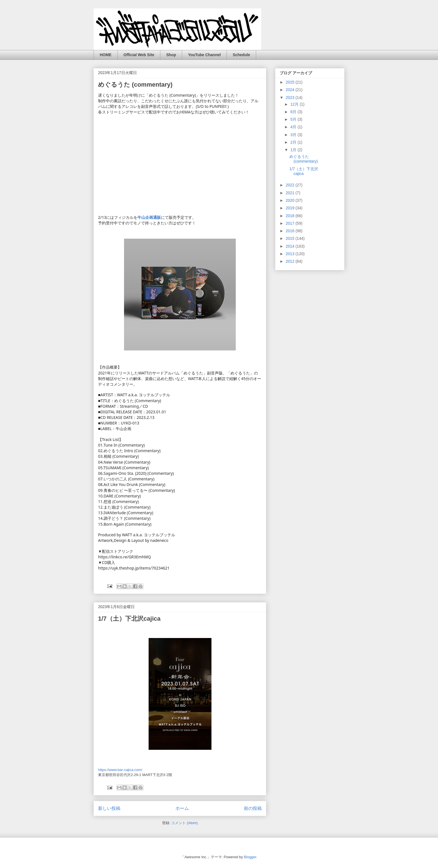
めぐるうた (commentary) (135, 85)
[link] (149, 217)
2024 (291, 90)
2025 (291, 82)
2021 (291, 193)
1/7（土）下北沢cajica (129, 619)
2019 (291, 208)
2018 (291, 216)
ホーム (182, 808)
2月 (294, 142)
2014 (291, 246)
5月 (294, 119)
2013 (291, 254)
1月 (294, 150)
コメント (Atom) (185, 823)
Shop (171, 55)
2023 (291, 98)
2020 (291, 200)
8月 (294, 112)
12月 (295, 104)
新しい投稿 (109, 808)
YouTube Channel (204, 55)
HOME (106, 55)
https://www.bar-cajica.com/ (120, 770)
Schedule (241, 55)
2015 (291, 238)
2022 (291, 185)
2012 (291, 261)
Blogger (250, 857)
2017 (291, 223)
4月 (294, 127)
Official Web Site (139, 55)
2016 (291, 231)
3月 (294, 135)
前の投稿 (253, 808)
